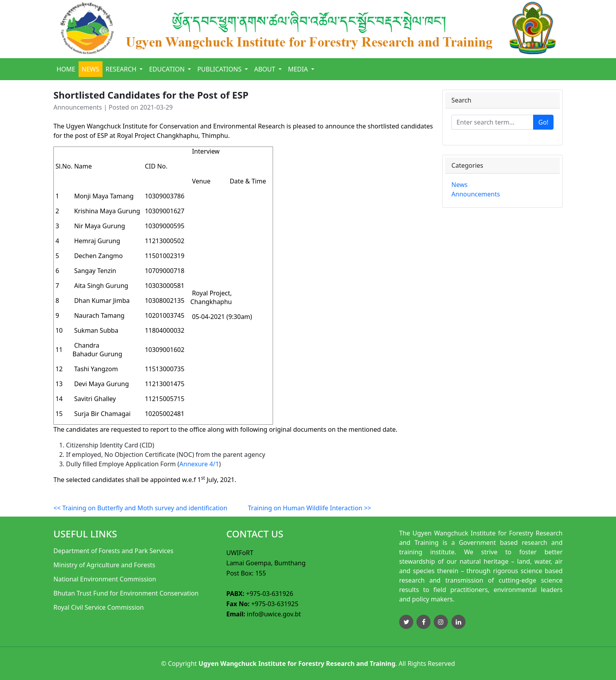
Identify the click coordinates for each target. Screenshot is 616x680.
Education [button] (168, 69)
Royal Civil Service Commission (99, 607)
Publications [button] (220, 69)
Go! (543, 122)
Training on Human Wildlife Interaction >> (310, 508)
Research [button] (122, 69)
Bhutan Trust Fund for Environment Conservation (126, 593)
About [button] (266, 69)
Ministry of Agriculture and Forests (104, 565)
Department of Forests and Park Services (114, 551)
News (91, 69)
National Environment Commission (105, 579)
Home (66, 69)
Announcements (476, 194)
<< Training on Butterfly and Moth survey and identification (140, 508)
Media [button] (299, 69)
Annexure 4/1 (199, 464)
